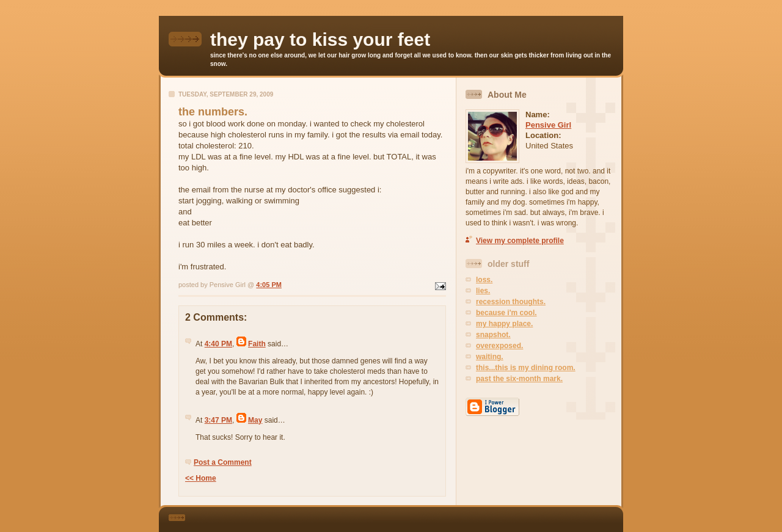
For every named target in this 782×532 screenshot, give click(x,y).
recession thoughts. (511, 302)
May (255, 420)
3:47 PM (218, 420)
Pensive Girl (548, 125)
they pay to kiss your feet (320, 39)
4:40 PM (218, 344)
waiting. (490, 357)
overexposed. (499, 346)
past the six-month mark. (519, 379)
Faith (257, 344)
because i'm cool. (506, 313)
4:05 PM (269, 285)
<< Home (201, 478)
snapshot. (493, 335)
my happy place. (504, 324)
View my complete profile (520, 241)
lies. (483, 291)
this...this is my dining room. (526, 368)
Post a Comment (223, 462)
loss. (484, 280)
